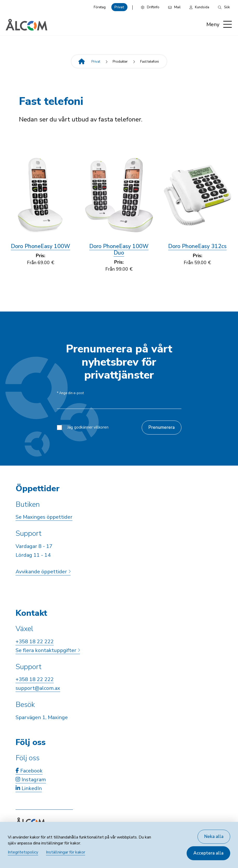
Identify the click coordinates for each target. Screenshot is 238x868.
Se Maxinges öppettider (44, 517)
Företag (100, 7)
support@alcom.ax (38, 688)
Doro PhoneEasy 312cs (197, 246)
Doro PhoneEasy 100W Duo (119, 249)
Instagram (31, 780)
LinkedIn (29, 788)
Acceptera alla (208, 853)
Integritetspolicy (23, 852)
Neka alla (214, 837)
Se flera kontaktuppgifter (48, 650)
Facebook (29, 771)
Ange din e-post (70, 393)
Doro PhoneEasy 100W (40, 246)
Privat (119, 7)
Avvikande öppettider (43, 572)
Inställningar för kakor (66, 852)
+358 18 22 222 (35, 642)
